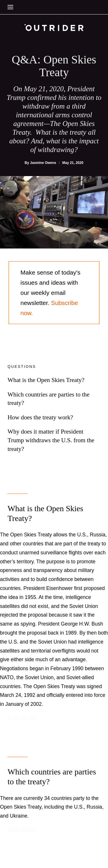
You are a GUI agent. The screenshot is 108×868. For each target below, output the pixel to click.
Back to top (22, 717)
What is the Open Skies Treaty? (46, 380)
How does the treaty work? (40, 417)
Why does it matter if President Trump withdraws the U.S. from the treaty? (51, 440)
